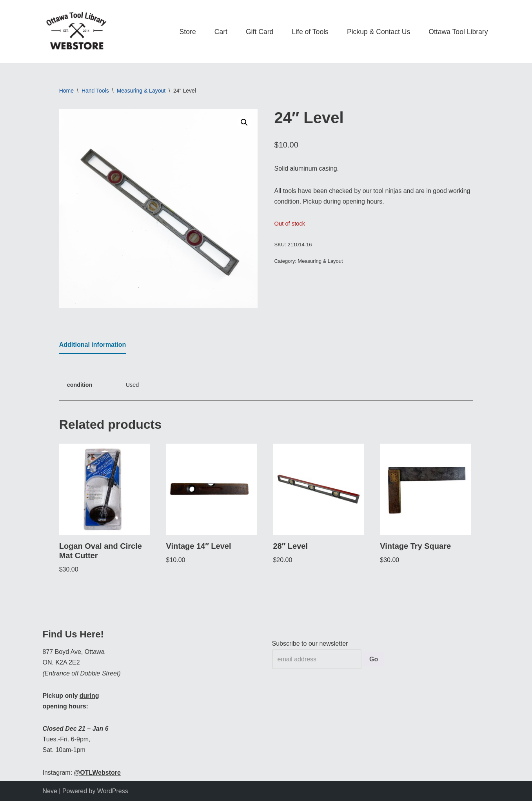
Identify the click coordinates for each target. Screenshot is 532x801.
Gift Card (260, 32)
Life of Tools (310, 32)
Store (188, 32)
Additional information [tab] (93, 345)
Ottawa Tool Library (458, 32)
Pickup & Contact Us (379, 32)
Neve (50, 791)
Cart (221, 32)
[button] (244, 122)
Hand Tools (95, 91)
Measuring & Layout (141, 91)
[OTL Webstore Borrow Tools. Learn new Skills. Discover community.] (76, 31)
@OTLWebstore (97, 773)
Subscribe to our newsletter (310, 644)
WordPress (113, 791)
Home (66, 91)
